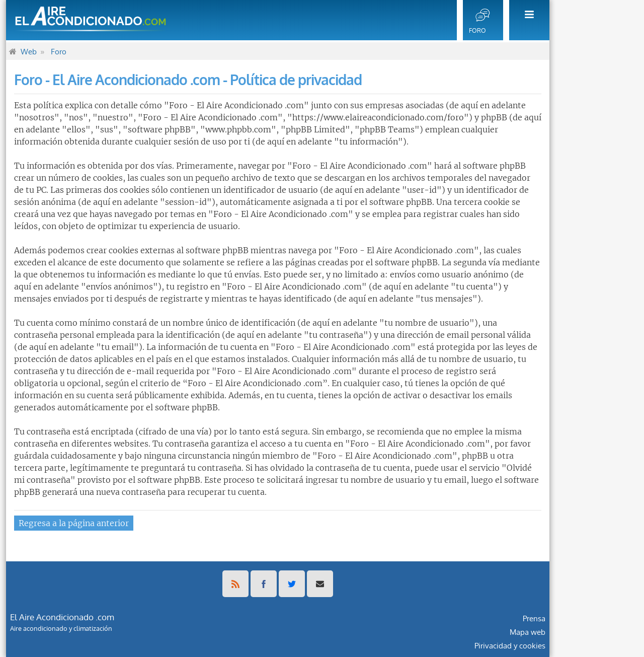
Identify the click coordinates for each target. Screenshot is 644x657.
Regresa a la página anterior (74, 523)
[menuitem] (526, 20)
